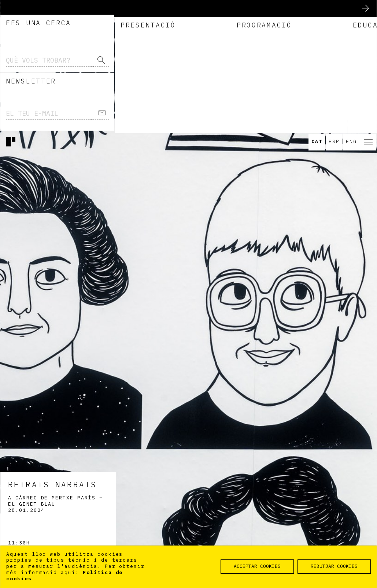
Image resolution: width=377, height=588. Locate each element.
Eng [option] (351, 9)
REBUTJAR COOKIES (334, 566)
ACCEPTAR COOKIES (257, 566)
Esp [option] (334, 9)
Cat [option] (317, 9)
